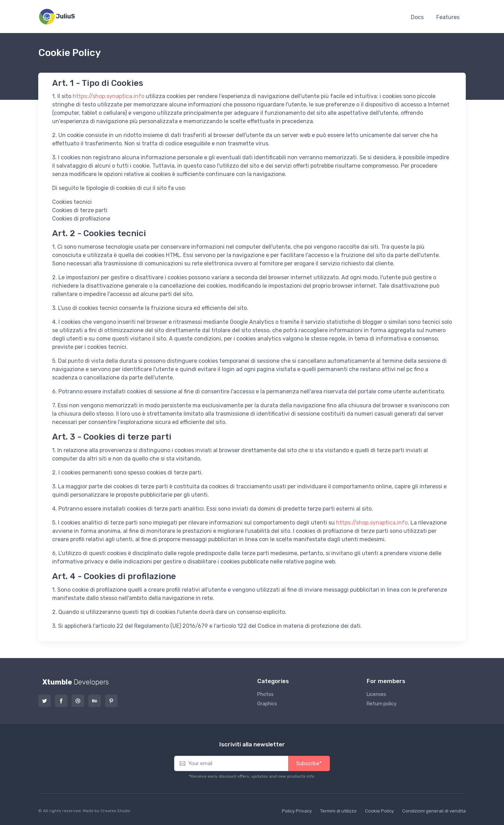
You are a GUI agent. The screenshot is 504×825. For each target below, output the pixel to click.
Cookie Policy (379, 811)
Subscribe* (309, 763)
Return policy (382, 704)
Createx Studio (115, 811)
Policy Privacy (297, 811)
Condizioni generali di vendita (434, 811)
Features (448, 17)
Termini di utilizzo (338, 811)
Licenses (376, 694)
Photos (265, 694)
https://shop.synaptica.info (108, 96)
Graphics (267, 704)
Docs (417, 17)
